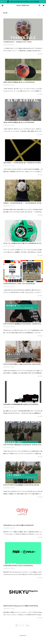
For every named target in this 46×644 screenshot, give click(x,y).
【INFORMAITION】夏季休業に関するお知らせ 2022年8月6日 (21, 404)
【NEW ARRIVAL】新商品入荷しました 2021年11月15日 (19, 122)
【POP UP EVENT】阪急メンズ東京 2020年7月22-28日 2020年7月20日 (23, 364)
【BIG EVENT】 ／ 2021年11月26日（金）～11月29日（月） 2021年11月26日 (23, 163)
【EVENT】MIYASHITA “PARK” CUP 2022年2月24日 (19, 284)
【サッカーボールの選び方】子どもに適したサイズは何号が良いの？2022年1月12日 (23, 243)
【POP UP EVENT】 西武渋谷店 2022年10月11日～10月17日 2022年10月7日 (23, 445)
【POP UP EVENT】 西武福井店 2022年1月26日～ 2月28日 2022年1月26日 (23, 324)
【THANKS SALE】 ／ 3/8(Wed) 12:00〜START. (18, 42)
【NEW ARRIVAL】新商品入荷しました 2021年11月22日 (19, 82)
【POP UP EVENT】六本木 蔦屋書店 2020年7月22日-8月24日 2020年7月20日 (21, 485)
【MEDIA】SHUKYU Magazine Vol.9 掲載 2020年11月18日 (21, 606)
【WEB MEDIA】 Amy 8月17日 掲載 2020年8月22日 (18, 525)
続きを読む (40, 54)
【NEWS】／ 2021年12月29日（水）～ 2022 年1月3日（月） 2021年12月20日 (23, 203)
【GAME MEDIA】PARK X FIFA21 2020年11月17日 (18, 566)
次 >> (28, 625)
